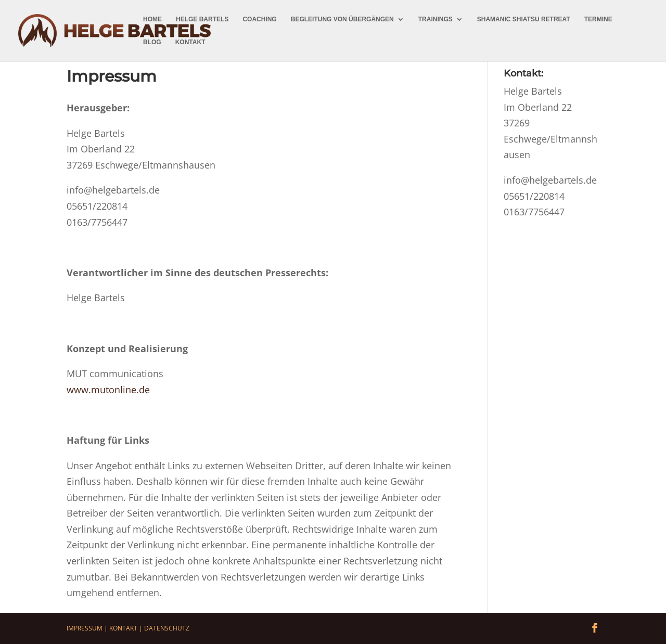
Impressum (85, 628)
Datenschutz (167, 628)
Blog (152, 42)
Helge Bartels (202, 19)
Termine (598, 19)
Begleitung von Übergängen (342, 19)
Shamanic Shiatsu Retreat (524, 19)
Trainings (436, 19)
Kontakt (190, 42)
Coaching (259, 19)
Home (152, 19)
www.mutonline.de (108, 390)
